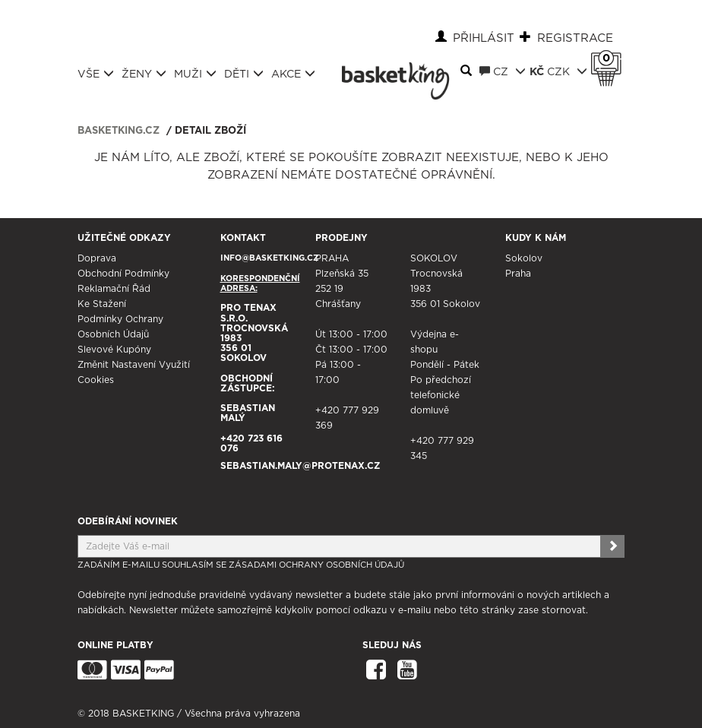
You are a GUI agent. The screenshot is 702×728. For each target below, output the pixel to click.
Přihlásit (484, 38)
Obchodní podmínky (123, 274)
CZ (503, 71)
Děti (244, 74)
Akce (293, 74)
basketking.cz (119, 131)
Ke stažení (102, 304)
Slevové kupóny (114, 350)
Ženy (144, 74)
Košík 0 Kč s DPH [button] (610, 59)
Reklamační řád (114, 289)
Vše (96, 74)
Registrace (575, 38)
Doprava (97, 258)
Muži (195, 74)
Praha (518, 274)
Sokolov (524, 258)
